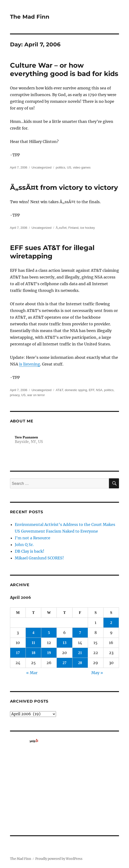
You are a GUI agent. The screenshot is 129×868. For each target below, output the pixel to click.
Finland (73, 228)
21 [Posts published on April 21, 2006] (80, 653)
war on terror (36, 395)
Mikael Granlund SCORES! (39, 558)
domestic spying (76, 390)
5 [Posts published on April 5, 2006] (49, 633)
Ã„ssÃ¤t (61, 228)
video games (82, 167)
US (69, 167)
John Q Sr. (24, 545)
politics (61, 167)
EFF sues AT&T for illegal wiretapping (52, 252)
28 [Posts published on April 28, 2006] (80, 663)
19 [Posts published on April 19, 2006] (49, 653)
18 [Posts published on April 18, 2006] (33, 653)
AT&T (59, 390)
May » (97, 673)
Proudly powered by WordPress (59, 859)
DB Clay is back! (30, 551)
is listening (30, 364)
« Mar (32, 673)
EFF (91, 390)
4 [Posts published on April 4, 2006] (33, 633)
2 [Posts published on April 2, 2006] (111, 623)
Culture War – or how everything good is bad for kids (64, 69)
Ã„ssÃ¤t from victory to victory (64, 187)
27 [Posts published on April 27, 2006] (64, 663)
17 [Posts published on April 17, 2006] (18, 653)
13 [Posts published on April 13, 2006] (64, 643)
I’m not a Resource (33, 538)
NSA (99, 390)
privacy (15, 395)
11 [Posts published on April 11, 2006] (33, 643)
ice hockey (87, 228)
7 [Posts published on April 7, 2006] (80, 633)
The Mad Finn (30, 17)
